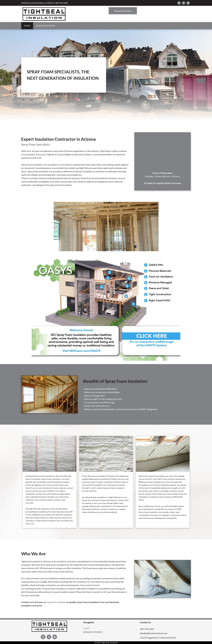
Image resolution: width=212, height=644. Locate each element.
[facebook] (179, 3)
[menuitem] (27, 26)
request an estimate (56, 602)
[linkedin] (188, 3)
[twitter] (184, 3)
